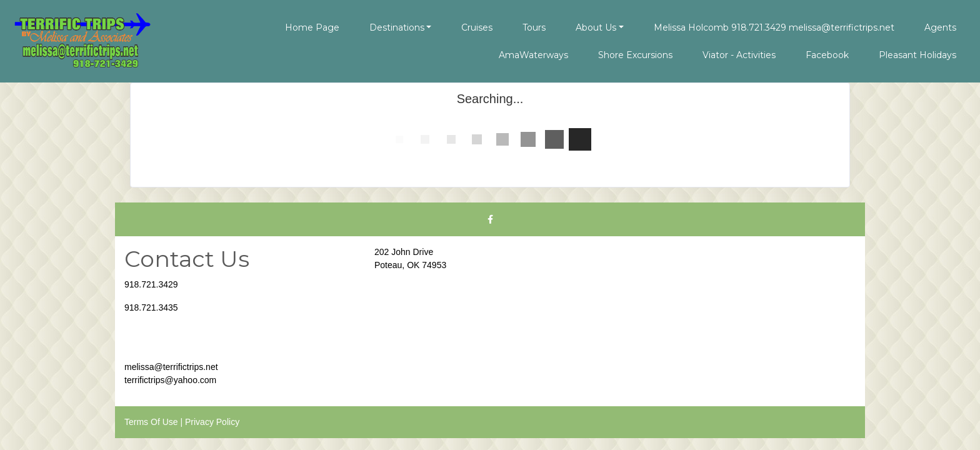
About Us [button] (596, 27)
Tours (534, 27)
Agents (940, 27)
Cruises (477, 27)
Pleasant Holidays (917, 55)
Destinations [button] (397, 27)
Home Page (312, 27)
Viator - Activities (739, 55)
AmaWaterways (533, 55)
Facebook (827, 55)
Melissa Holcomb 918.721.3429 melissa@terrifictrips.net (774, 27)
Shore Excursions (635, 55)
